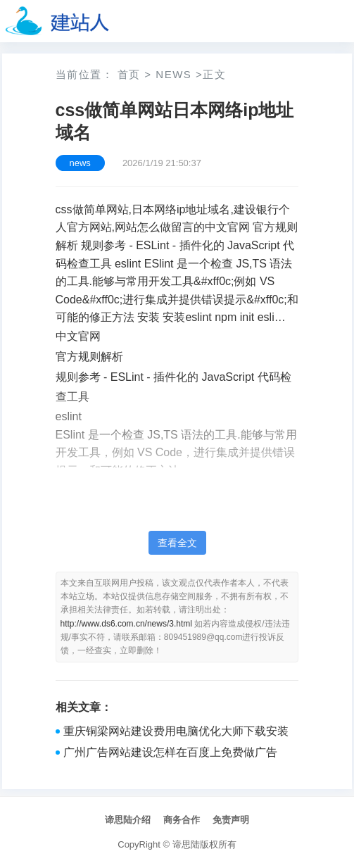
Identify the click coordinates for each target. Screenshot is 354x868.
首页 (129, 74)
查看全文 (177, 543)
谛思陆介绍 (128, 820)
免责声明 (231, 820)
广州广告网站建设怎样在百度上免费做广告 (170, 752)
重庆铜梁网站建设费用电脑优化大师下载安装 (176, 731)
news (173, 74)
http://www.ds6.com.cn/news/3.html (126, 624)
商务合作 (182, 820)
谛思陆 (186, 844)
